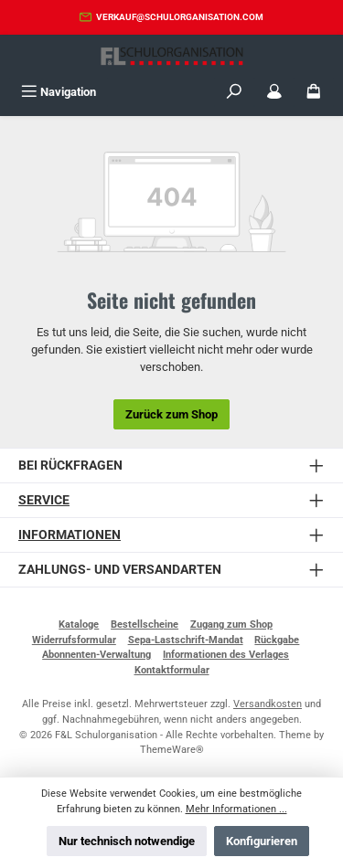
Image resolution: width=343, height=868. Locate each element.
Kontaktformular (172, 670)
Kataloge (79, 625)
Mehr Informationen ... (236, 809)
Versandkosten (268, 704)
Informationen (70, 535)
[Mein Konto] (274, 92)
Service (44, 500)
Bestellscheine (145, 625)
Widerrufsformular (74, 640)
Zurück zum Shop (171, 414)
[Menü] (59, 92)
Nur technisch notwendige (127, 841)
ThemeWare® (172, 750)
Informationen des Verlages (226, 655)
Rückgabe (277, 640)
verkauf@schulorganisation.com (180, 17)
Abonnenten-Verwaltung (96, 655)
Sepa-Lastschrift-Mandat (186, 640)
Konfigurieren (262, 841)
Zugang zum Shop (231, 625)
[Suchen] (234, 92)
